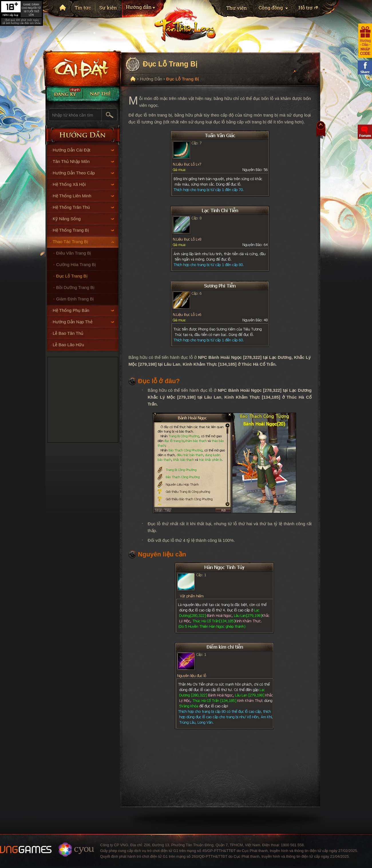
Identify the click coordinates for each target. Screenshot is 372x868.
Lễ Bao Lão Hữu (68, 345)
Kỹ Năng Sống (83, 219)
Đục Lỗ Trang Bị (72, 276)
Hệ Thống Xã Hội (83, 184)
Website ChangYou (76, 850)
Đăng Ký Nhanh (64, 94)
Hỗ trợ (315, 10)
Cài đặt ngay (81, 68)
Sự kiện (108, 9)
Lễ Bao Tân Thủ (68, 333)
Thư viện (231, 10)
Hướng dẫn (145, 10)
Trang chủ (62, 7)
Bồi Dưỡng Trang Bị (75, 287)
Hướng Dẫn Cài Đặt (83, 150)
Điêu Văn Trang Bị (74, 253)
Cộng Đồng (272, 10)
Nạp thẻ (101, 94)
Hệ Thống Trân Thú (83, 207)
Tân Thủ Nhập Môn (83, 161)
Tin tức (83, 9)
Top (321, 130)
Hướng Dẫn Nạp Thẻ (83, 322)
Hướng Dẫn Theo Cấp (83, 173)
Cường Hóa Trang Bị (76, 264)
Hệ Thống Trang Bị (83, 230)
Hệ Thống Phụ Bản (83, 310)
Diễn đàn (365, 132)
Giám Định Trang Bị (75, 299)
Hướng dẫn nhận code (365, 41)
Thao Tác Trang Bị (83, 242)
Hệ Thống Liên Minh (83, 196)
